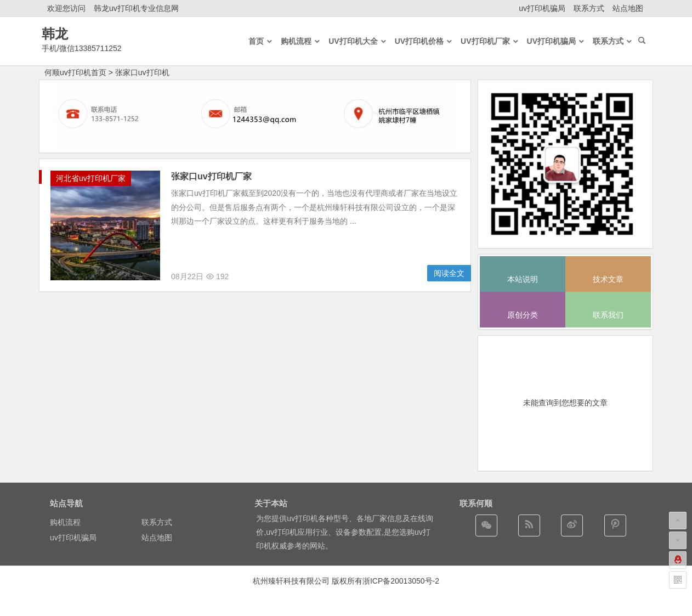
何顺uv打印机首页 (75, 72)
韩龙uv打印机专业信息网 (136, 8)
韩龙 (55, 34)
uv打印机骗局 (542, 8)
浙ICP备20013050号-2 (401, 581)
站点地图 (628, 8)
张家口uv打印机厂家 (211, 176)
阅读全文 (449, 273)
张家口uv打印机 (142, 72)
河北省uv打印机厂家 (91, 178)
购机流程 (65, 522)
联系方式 (589, 8)
